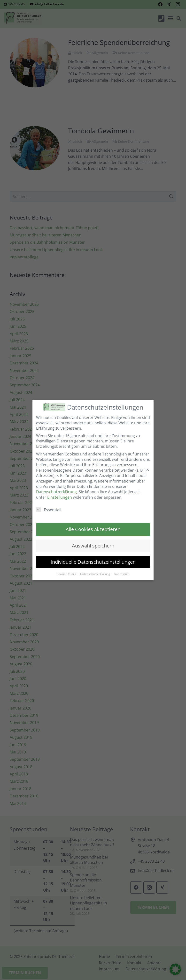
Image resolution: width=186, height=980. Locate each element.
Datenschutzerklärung (56, 492)
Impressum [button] (122, 574)
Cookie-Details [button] (67, 574)
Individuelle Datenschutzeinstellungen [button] (93, 562)
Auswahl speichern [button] (93, 546)
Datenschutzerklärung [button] (96, 574)
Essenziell (49, 510)
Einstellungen (60, 497)
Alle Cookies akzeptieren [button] (93, 529)
